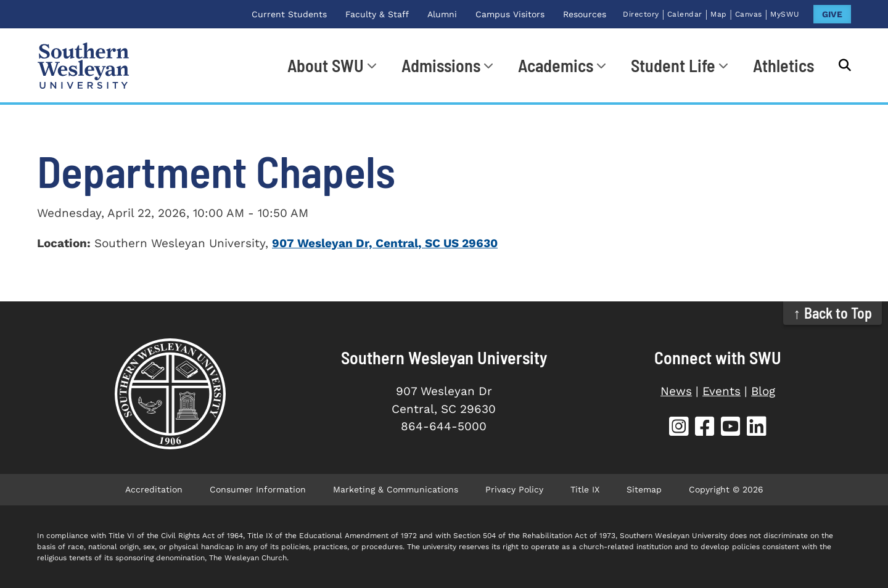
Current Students (289, 14)
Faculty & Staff (377, 14)
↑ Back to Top (833, 313)
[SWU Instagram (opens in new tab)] (679, 428)
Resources (585, 14)
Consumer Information (258, 489)
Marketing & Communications (396, 489)
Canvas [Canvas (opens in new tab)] (749, 14)
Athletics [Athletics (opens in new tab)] (783, 65)
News (676, 391)
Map (719, 14)
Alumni (442, 14)
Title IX (585, 489)
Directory (641, 14)
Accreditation (154, 489)
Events (721, 391)
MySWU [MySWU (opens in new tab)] (785, 14)
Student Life (673, 65)
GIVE (832, 14)
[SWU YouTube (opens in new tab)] (731, 428)
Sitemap (644, 489)
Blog (763, 391)
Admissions (441, 65)
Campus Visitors (510, 14)
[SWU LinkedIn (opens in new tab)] (757, 428)
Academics (556, 65)
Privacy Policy (514, 489)
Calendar (685, 14)
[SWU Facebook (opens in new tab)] (705, 428)
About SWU (326, 65)
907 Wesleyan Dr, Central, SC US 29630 (385, 243)
